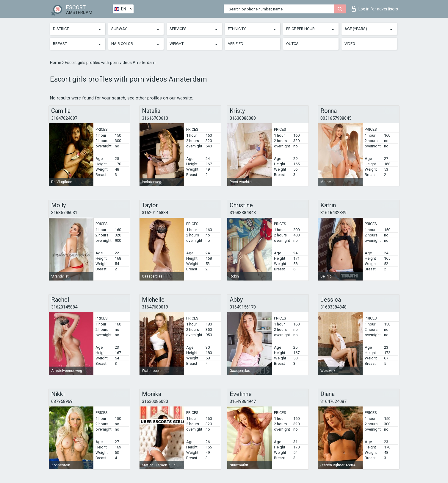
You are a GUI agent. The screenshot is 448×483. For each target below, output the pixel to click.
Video (350, 44)
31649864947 (243, 401)
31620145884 (155, 213)
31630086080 (243, 118)
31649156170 (243, 307)
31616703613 (155, 118)
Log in (375, 9)
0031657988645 (336, 118)
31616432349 (333, 213)
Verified (236, 44)
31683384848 (243, 213)
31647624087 (64, 118)
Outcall (295, 44)
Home (56, 63)
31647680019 (155, 307)
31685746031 (64, 213)
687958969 (62, 401)
